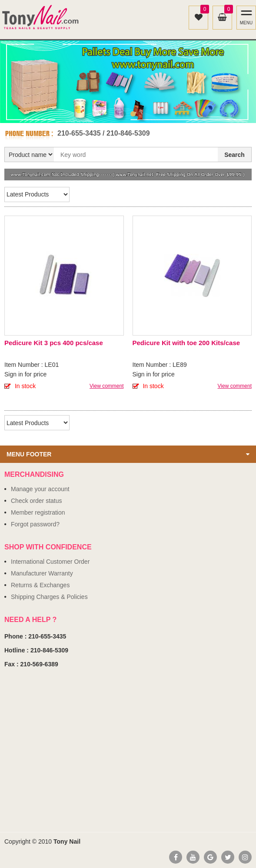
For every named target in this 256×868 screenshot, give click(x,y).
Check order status (37, 501)
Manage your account (40, 489)
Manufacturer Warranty (42, 573)
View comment (106, 386)
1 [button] (123, 114)
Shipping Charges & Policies (49, 597)
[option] (128, 82)
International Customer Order (50, 562)
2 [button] (133, 114)
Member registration (38, 512)
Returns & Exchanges (40, 585)
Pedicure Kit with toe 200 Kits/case (186, 343)
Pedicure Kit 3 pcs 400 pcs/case (54, 343)
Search (234, 155)
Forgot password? (35, 524)
